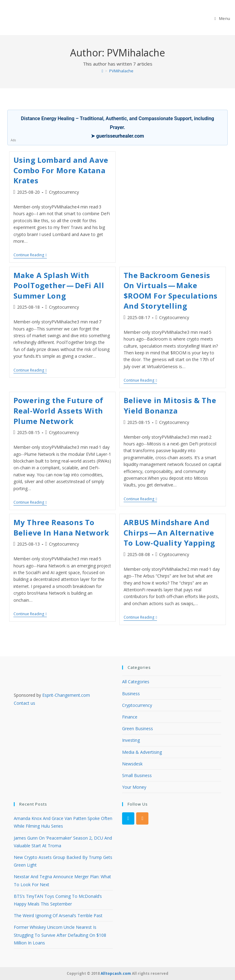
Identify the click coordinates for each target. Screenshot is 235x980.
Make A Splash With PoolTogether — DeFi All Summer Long (59, 285)
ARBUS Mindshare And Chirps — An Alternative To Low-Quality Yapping (169, 532)
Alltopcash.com (116, 973)
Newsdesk (132, 764)
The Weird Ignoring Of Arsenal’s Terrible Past (58, 915)
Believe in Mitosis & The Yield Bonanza (170, 405)
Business (131, 694)
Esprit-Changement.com (66, 695)
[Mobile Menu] (222, 18)
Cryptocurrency (64, 192)
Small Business (137, 775)
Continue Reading (30, 255)
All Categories (136, 682)
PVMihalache (121, 71)
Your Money (134, 787)
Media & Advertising (142, 752)
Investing (131, 740)
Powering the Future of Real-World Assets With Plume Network (58, 410)
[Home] (102, 71)
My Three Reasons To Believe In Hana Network (61, 527)
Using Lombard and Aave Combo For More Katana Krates (61, 170)
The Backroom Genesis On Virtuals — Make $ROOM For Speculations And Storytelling (171, 291)
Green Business (138, 728)
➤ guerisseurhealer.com (117, 136)
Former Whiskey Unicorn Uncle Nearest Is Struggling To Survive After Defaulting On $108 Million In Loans (60, 935)
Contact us (24, 703)
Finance (130, 717)
